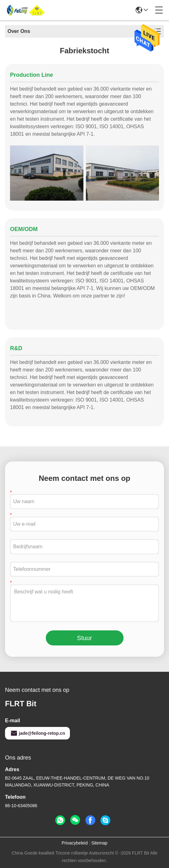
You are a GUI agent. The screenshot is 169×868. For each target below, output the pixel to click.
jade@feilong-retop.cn (37, 733)
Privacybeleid (74, 843)
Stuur (85, 638)
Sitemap (99, 843)
